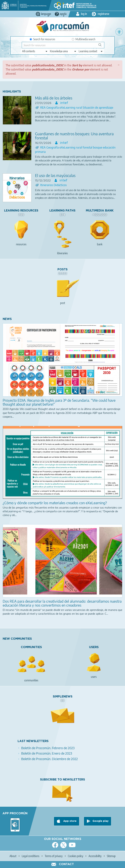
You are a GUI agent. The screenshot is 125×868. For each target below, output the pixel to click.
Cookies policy (76, 856)
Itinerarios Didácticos (53, 185)
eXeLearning (68, 108)
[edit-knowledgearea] (63, 51)
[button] (119, 65)
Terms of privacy (54, 856)
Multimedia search (84, 39)
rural (79, 108)
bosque (98, 147)
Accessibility (95, 856)
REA (43, 108)
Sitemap (111, 856)
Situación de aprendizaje (98, 108)
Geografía (53, 108)
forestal (88, 147)
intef (64, 103)
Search (102, 46)
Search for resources (42, 39)
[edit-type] (35, 51)
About (13, 856)
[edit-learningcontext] (91, 51)
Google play (100, 821)
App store (70, 821)
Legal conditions (31, 856)
